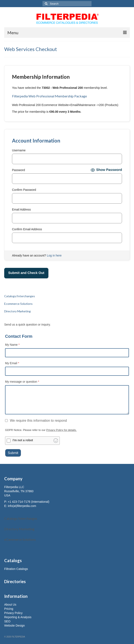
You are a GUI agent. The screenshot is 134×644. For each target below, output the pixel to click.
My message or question (22, 382)
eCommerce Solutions (20, 539)
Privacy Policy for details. (62, 430)
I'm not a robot (23, 440)
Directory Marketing (19, 529)
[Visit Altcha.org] (56, 441)
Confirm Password (24, 190)
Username (19, 150)
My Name (12, 345)
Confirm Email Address (27, 229)
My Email (12, 363)
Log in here (54, 255)
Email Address (21, 209)
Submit (13, 453)
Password (18, 170)
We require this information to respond (36, 421)
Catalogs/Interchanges (21, 518)
